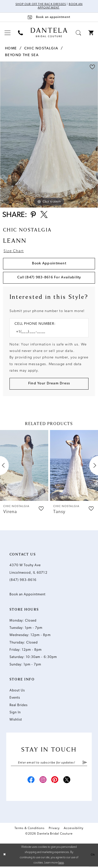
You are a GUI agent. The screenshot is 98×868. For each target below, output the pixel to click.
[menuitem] (7, 33)
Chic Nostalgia (41, 49)
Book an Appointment (28, 596)
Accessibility (74, 830)
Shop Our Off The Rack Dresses (41, 4)
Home (11, 49)
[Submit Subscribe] (84, 764)
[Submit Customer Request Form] (49, 385)
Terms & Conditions (29, 830)
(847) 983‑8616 (23, 581)
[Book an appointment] (49, 17)
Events (15, 699)
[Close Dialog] (4, 857)
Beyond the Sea (22, 55)
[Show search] (78, 33)
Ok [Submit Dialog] (93, 856)
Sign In (15, 714)
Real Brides (19, 706)
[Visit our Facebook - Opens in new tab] (30, 782)
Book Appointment (49, 264)
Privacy (54, 830)
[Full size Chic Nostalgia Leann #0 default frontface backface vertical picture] (49, 135)
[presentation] (24, 467)
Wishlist (16, 721)
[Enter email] (49, 764)
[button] (7, 33)
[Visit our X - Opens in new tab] (68, 782)
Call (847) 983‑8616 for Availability (49, 278)
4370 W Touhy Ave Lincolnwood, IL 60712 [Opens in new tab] (28, 570)
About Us (17, 692)
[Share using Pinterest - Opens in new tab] (33, 216)
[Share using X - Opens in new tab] (45, 216)
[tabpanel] (49, 135)
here (61, 864)
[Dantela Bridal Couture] (49, 33)
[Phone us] (20, 33)
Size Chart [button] (14, 252)
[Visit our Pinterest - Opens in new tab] (55, 782)
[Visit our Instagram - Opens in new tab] (43, 782)
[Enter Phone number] (46, 333)
